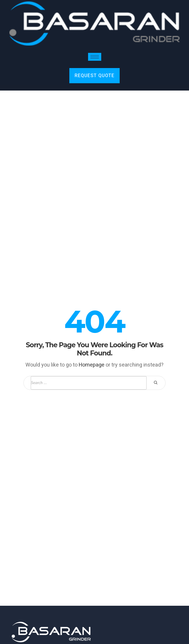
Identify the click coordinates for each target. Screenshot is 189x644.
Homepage (92, 365)
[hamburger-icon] (95, 57)
